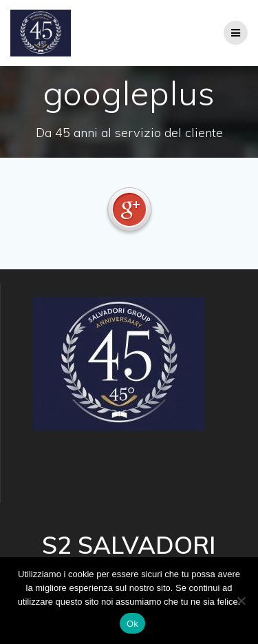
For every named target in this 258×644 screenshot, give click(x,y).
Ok (132, 624)
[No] (241, 601)
